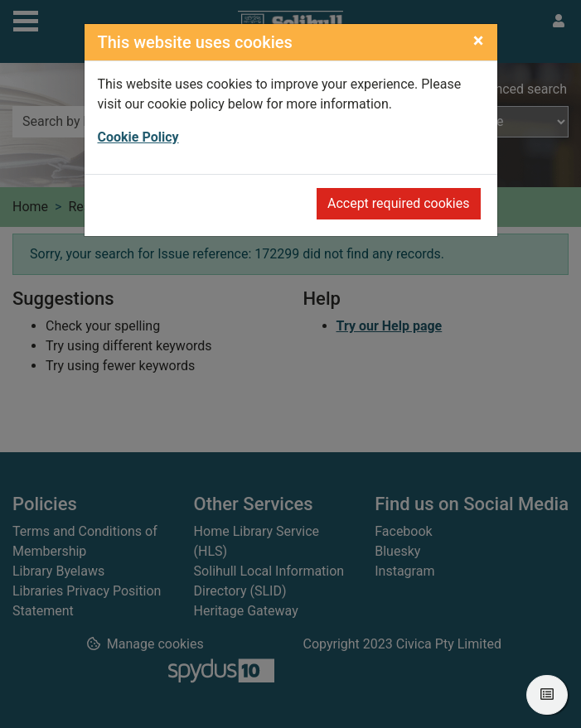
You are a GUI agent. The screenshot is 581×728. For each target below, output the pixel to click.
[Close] (479, 41)
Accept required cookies (399, 203)
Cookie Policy (138, 137)
